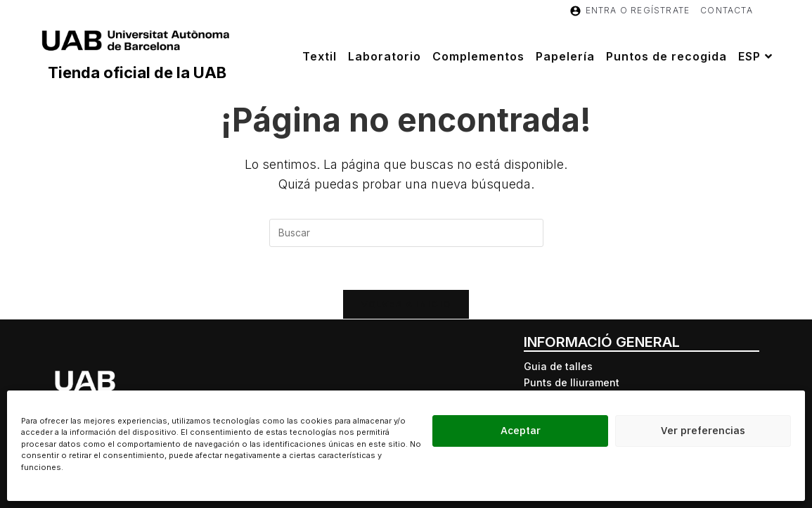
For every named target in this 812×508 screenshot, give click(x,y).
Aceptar (521, 430)
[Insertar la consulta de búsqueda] (406, 233)
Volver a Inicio (406, 304)
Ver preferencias (703, 430)
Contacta (727, 10)
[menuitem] (757, 56)
